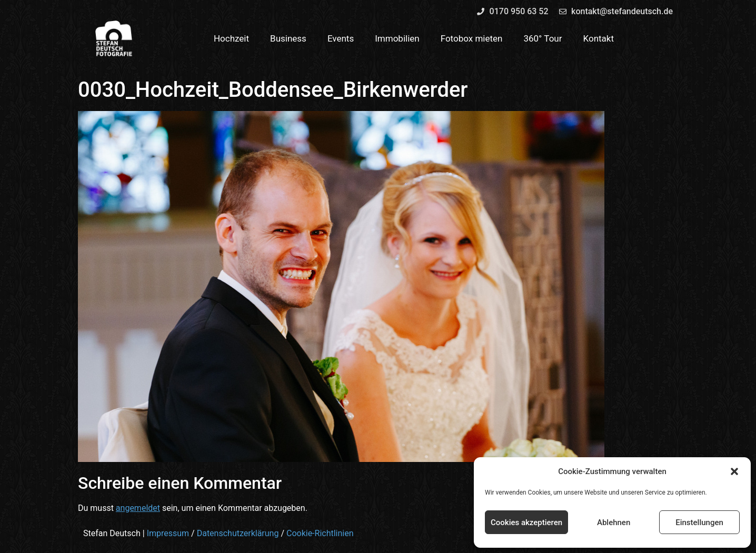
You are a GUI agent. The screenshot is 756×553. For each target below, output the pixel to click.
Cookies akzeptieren (526, 522)
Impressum (168, 533)
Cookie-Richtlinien (320, 533)
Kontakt (599, 38)
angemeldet (138, 508)
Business (288, 38)
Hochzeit (231, 38)
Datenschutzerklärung (238, 533)
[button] (734, 471)
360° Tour (543, 38)
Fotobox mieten (472, 38)
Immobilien (397, 38)
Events (341, 38)
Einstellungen (699, 522)
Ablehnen (614, 522)
